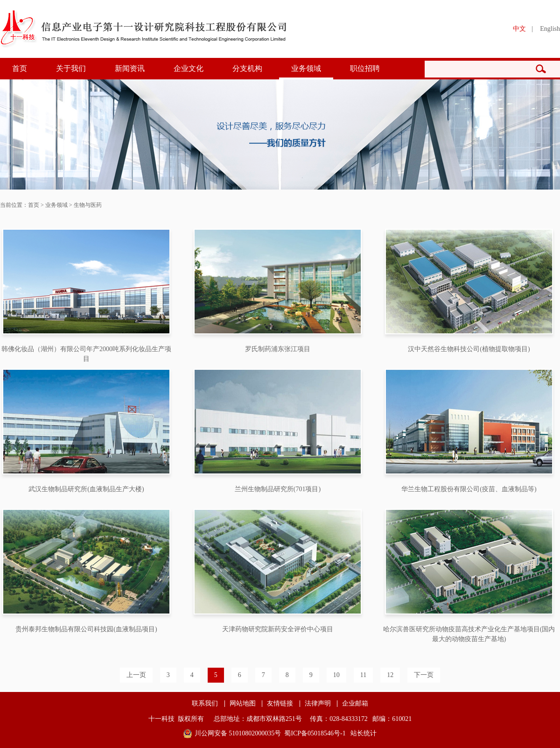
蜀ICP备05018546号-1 (315, 733)
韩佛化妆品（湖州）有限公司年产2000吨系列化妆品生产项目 (86, 354)
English (550, 29)
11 (363, 675)
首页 (20, 68)
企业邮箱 (355, 704)
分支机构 (247, 68)
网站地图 (243, 704)
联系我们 (205, 704)
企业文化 (189, 68)
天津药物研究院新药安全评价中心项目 (278, 629)
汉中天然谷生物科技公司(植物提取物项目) (469, 349)
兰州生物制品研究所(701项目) (278, 489)
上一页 (136, 675)
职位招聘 (365, 68)
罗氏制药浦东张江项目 (278, 349)
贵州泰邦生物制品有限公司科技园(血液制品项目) (86, 629)
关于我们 (71, 68)
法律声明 (318, 704)
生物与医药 (88, 205)
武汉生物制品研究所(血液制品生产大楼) (86, 489)
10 (336, 675)
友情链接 (280, 704)
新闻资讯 (130, 68)
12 (390, 675)
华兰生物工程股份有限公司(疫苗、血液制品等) (469, 489)
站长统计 (364, 733)
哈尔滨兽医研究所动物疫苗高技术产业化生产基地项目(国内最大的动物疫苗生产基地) (469, 634)
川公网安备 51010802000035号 (238, 733)
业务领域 (306, 68)
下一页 (424, 675)
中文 (519, 29)
